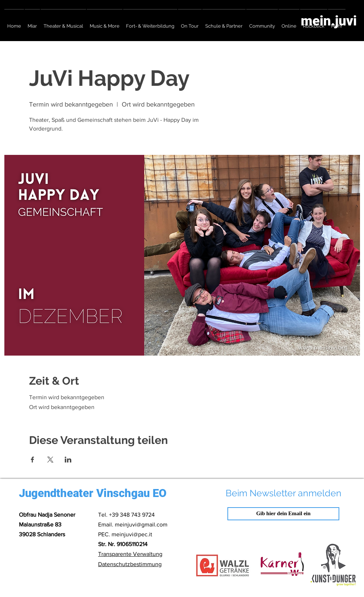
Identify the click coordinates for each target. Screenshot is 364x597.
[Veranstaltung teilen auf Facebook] (33, 460)
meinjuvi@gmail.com (141, 524)
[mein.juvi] (321, 21)
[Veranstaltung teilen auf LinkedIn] (68, 460)
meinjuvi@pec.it (132, 534)
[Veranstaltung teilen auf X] (50, 460)
